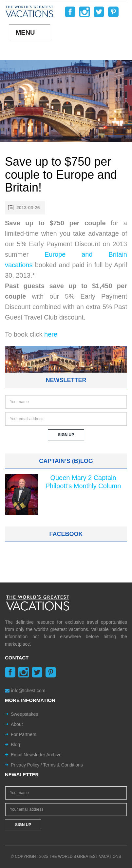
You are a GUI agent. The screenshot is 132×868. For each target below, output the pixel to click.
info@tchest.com (25, 691)
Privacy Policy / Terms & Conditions (47, 765)
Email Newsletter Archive (36, 755)
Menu (25, 32)
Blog (15, 745)
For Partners (24, 734)
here (51, 334)
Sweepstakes (24, 714)
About (17, 724)
